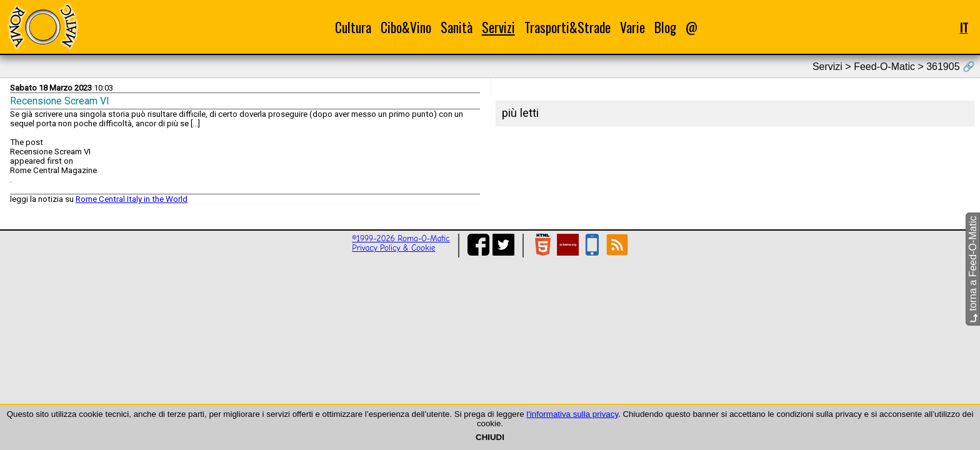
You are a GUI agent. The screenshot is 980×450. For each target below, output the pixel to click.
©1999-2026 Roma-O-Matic (401, 238)
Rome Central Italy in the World (132, 199)
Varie (632, 27)
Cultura (353, 27)
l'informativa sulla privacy (572, 414)
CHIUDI (490, 437)
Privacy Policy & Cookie (393, 248)
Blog (665, 27)
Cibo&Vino (406, 27)
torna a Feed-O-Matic (973, 270)
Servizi (498, 27)
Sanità (457, 27)
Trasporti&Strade (567, 27)
